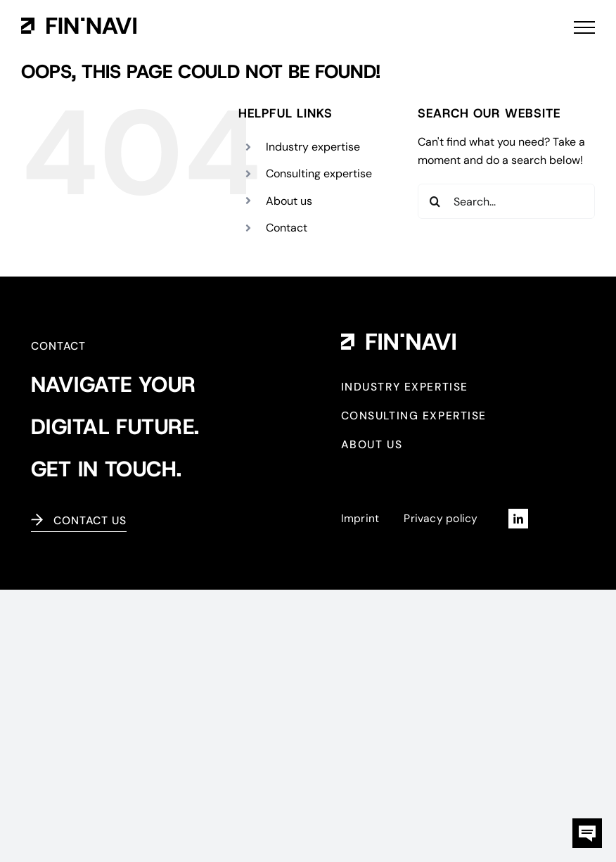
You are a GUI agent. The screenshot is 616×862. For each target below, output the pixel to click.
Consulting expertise (319, 173)
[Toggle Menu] (584, 27)
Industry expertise (313, 147)
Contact (287, 228)
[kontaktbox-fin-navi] (587, 824)
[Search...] (506, 201)
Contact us (90, 520)
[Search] (435, 201)
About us (289, 201)
